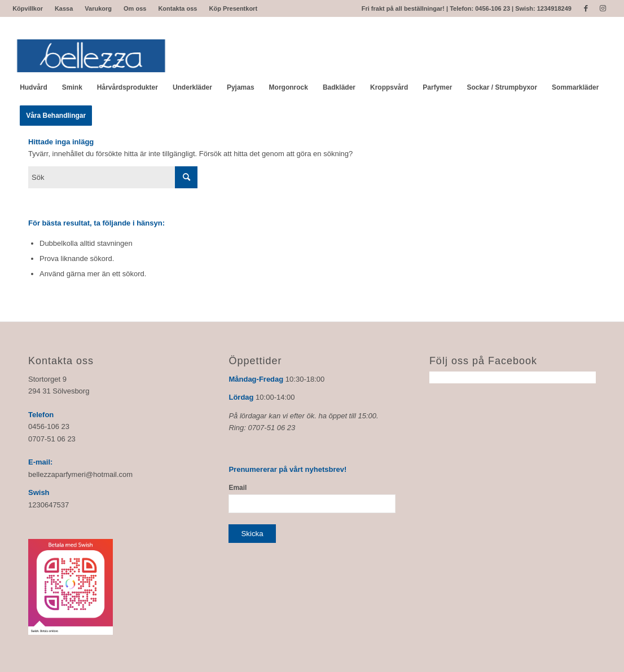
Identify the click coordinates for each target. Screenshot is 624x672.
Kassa (64, 8)
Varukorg (98, 8)
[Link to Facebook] (586, 8)
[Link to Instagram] (603, 8)
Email (238, 488)
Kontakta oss (177, 8)
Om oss (135, 8)
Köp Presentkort (233, 8)
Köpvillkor (28, 8)
